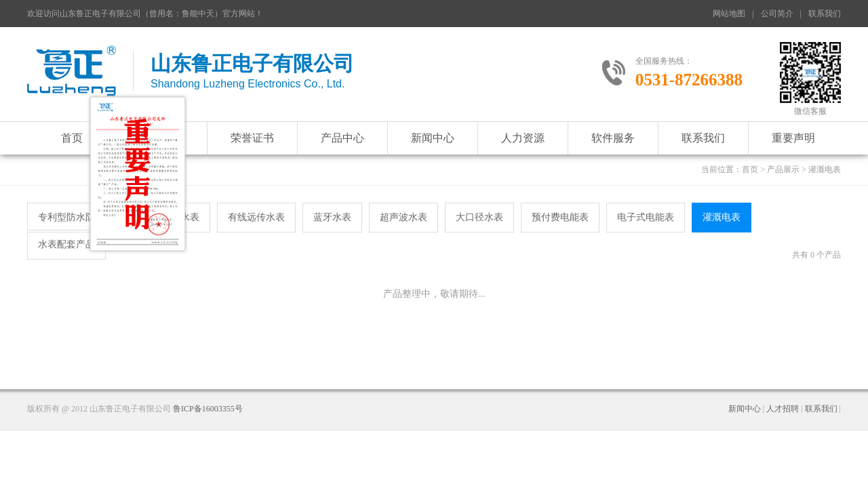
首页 (72, 138)
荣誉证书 (252, 138)
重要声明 (793, 138)
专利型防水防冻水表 (81, 217)
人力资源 (523, 138)
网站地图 (729, 14)
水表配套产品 (66, 244)
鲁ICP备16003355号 (208, 409)
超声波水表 (403, 217)
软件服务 (613, 138)
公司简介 (777, 14)
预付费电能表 (560, 217)
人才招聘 (783, 409)
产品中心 (342, 138)
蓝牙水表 (332, 217)
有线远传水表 (256, 217)
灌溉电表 (722, 217)
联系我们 (825, 14)
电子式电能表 (646, 217)
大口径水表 (479, 217)
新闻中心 (433, 138)
